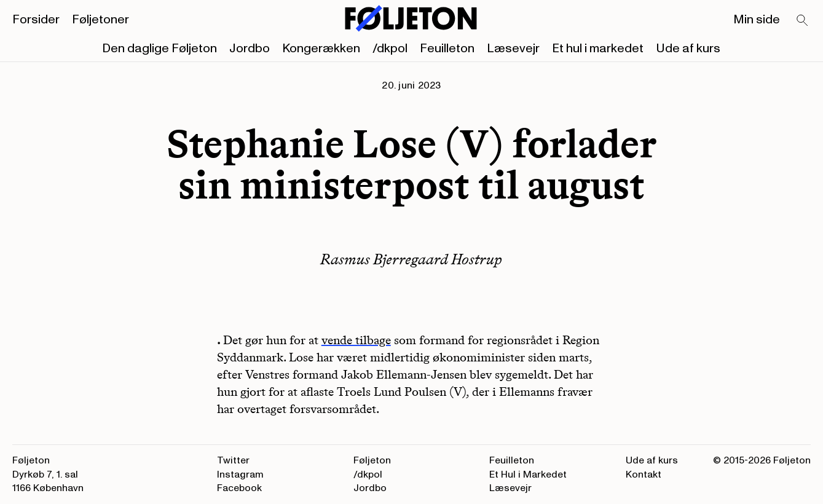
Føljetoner (100, 20)
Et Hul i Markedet (528, 474)
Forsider (36, 20)
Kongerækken (321, 49)
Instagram (240, 474)
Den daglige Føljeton (159, 49)
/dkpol (390, 49)
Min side (757, 20)
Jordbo (250, 49)
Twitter (233, 460)
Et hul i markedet (598, 49)
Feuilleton (447, 49)
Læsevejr (513, 49)
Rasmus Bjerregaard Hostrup (411, 259)
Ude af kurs (688, 49)
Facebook (239, 488)
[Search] (803, 21)
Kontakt (644, 474)
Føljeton (372, 460)
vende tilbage (356, 340)
